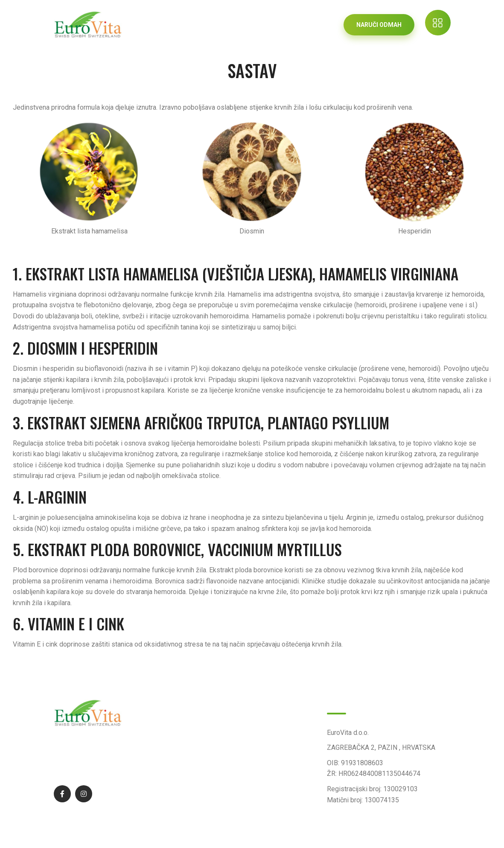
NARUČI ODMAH (379, 25)
